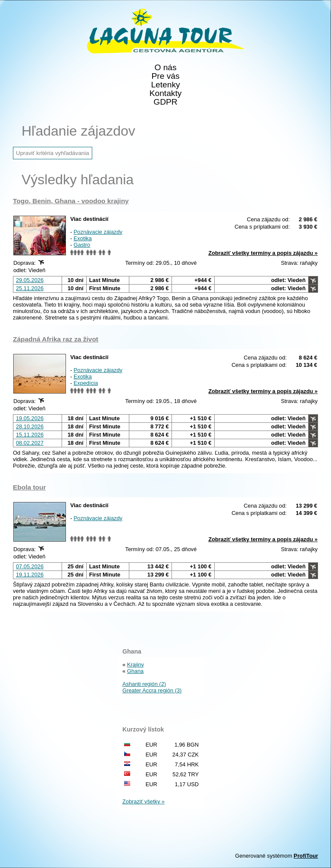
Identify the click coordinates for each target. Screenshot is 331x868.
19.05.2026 (30, 418)
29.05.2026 (30, 280)
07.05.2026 (30, 566)
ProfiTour (306, 856)
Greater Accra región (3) (152, 690)
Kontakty (166, 93)
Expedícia (86, 383)
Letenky (165, 85)
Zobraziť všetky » (144, 801)
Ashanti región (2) (144, 684)
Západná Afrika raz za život (56, 339)
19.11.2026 (30, 575)
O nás (165, 68)
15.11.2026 (30, 435)
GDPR (165, 102)
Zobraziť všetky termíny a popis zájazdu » (263, 253)
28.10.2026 (30, 426)
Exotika (83, 238)
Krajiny (136, 665)
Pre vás (165, 76)
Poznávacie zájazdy (98, 232)
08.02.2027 (30, 443)
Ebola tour (29, 487)
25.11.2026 (30, 288)
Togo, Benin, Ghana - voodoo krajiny (71, 201)
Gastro (82, 245)
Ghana (135, 671)
